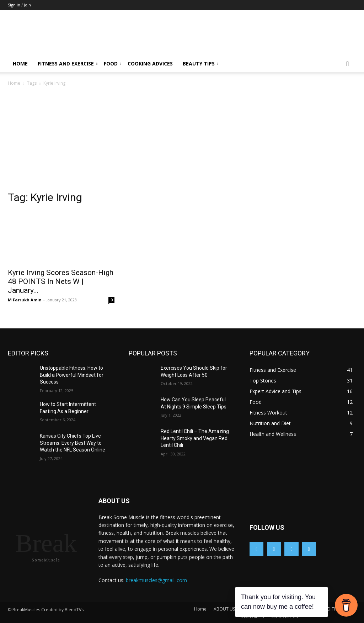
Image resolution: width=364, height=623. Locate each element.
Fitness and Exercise (68, 64)
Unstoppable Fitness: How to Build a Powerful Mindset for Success (72, 375)
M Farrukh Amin (25, 300)
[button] (348, 64)
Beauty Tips (200, 64)
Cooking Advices (150, 64)
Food (113, 64)
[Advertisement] (182, 141)
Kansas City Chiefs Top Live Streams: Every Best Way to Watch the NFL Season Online (73, 443)
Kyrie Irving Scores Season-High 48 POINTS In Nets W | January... (61, 281)
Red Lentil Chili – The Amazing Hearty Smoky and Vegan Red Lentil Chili (195, 438)
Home (20, 64)
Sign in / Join (19, 5)
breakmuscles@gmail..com (156, 580)
